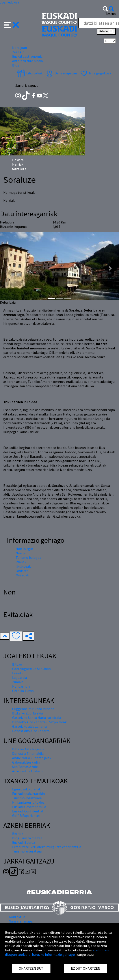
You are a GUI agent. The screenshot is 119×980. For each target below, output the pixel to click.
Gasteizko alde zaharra (29, 726)
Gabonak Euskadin (26, 762)
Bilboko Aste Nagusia (28, 749)
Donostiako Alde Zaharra (31, 731)
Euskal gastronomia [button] (27, 56)
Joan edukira (10, 2)
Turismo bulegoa (28, 557)
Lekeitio (18, 673)
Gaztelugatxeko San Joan (31, 669)
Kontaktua (17, 917)
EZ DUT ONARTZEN (86, 968)
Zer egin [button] (18, 52)
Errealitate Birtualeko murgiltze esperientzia (47, 847)
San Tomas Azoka (25, 767)
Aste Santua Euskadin (28, 771)
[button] (12, 24)
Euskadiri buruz (24, 842)
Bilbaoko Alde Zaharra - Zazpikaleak (39, 722)
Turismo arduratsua (27, 851)
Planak (21, 562)
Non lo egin (24, 549)
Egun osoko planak (26, 789)
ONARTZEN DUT (31, 968)
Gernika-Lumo (23, 691)
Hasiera (18, 160)
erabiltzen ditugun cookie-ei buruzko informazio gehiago (57, 952)
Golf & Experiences (26, 816)
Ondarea (22, 571)
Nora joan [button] (20, 48)
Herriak (18, 164)
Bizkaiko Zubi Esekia (27, 713)
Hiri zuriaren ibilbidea (28, 802)
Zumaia (18, 682)
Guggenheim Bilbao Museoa (33, 709)
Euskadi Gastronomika (29, 807)
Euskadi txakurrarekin (28, 794)
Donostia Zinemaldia (28, 753)
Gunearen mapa (21, 921)
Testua (111, 14)
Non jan (21, 553)
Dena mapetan (61, 73)
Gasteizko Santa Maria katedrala (37, 718)
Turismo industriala (27, 798)
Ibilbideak (23, 566)
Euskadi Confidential (28, 811)
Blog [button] (16, 65)
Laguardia (20, 677)
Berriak (18, 834)
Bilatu (106, 31)
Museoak (22, 575)
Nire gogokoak (95, 73)
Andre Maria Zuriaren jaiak (32, 758)
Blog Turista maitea (27, 838)
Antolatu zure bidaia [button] (27, 61)
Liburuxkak (30, 73)
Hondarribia (21, 686)
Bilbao (17, 664)
